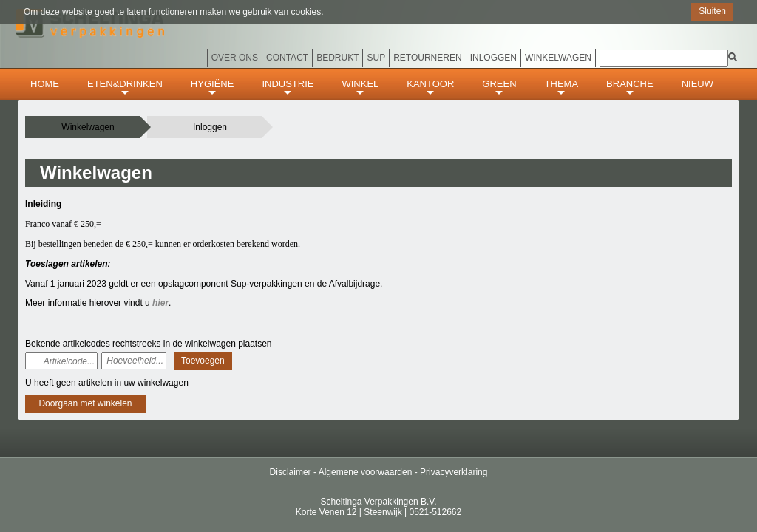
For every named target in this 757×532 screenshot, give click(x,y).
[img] (733, 57)
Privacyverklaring (454, 472)
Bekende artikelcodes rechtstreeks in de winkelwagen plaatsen (149, 344)
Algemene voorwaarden (366, 472)
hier (160, 303)
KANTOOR (430, 88)
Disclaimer (291, 472)
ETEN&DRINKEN (125, 88)
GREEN (499, 88)
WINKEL (360, 88)
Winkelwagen (558, 58)
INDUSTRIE (288, 88)
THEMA (562, 88)
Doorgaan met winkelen (85, 403)
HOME (45, 84)
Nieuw (697, 84)
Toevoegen (203, 361)
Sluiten (712, 11)
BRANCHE (630, 88)
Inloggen (210, 127)
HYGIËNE (213, 88)
